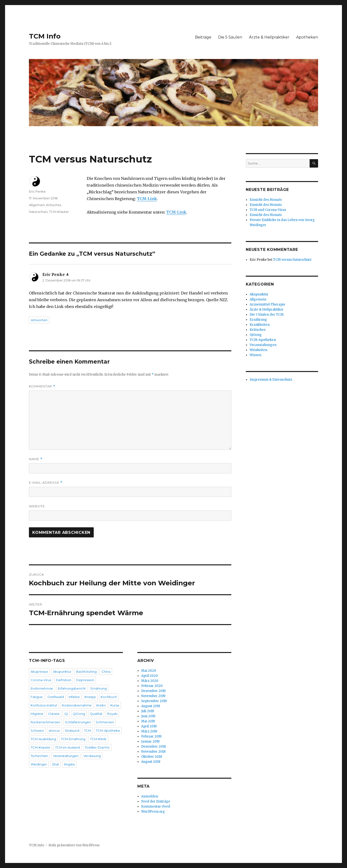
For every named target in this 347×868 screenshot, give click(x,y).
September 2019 (154, 701)
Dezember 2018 (153, 747)
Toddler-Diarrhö (97, 747)
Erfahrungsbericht (72, 688)
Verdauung (92, 756)
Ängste (69, 764)
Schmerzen (105, 722)
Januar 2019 (150, 741)
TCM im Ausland (67, 747)
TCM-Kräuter (59, 212)
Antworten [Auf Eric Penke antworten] (39, 320)
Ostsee (54, 714)
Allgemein (37, 205)
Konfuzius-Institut (44, 705)
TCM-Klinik (98, 739)
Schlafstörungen (78, 722)
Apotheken (307, 37)
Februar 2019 (151, 736)
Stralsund (72, 731)
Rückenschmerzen (45, 722)
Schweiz (37, 731)
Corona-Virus (41, 680)
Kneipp (90, 697)
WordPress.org (153, 812)
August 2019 (151, 706)
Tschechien (39, 756)
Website (37, 506)
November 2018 (153, 752)
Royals (112, 714)
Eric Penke (37, 191)
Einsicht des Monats (266, 200)
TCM (88, 731)
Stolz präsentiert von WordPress (74, 845)
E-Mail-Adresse (46, 483)
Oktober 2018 (152, 757)
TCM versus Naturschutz (292, 260)
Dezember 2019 (153, 691)
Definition (64, 680)
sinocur (54, 731)
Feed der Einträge (156, 801)
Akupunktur (62, 672)
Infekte (74, 697)
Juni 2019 (148, 716)
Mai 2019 (148, 721)
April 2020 (150, 676)
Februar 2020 (152, 686)
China (106, 672)
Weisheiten (258, 350)
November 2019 (153, 696)
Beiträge (203, 37)
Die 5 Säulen (230, 37)
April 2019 (149, 726)
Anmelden (150, 796)
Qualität (96, 714)
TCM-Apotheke (108, 731)
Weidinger (39, 764)
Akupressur (39, 672)
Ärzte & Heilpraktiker (269, 37)
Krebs (101, 705)
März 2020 (150, 681)
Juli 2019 (148, 711)
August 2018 (151, 762)
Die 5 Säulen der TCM (267, 315)
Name (36, 459)
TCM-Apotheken (263, 340)
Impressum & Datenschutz (271, 380)
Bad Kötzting (86, 672)
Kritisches (54, 205)
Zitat (55, 764)
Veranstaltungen (66, 756)
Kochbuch (109, 697)
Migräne (37, 714)
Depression (85, 680)
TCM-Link (147, 199)
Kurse (115, 705)
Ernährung (99, 688)
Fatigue (37, 697)
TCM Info (45, 36)
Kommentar (42, 386)
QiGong (79, 714)
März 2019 (149, 731)
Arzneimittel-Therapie (267, 304)
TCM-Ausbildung (43, 739)
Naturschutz (38, 212)
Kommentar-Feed (156, 806)
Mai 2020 (149, 671)
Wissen (255, 355)
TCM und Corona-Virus (268, 210)
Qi (66, 714)
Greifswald (56, 697)
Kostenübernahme (77, 705)
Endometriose (42, 688)
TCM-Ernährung (73, 739)
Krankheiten (260, 325)
